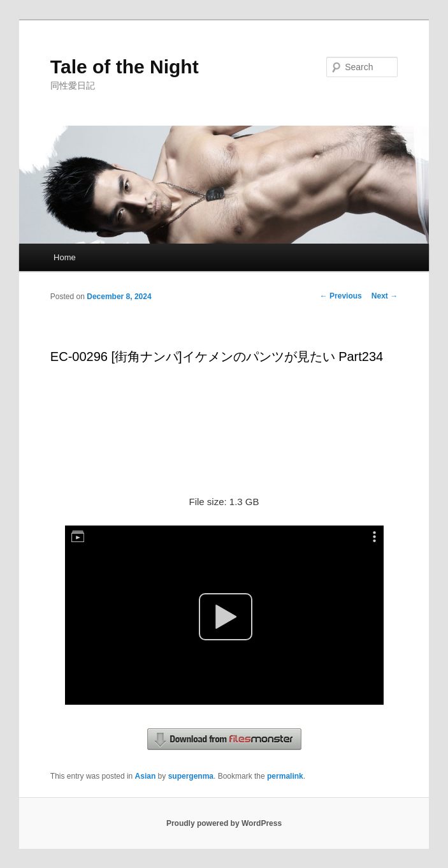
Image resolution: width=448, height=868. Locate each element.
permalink (285, 776)
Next (385, 296)
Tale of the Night (125, 67)
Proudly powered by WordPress (224, 823)
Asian (146, 776)
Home (65, 257)
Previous (341, 296)
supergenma (191, 776)
